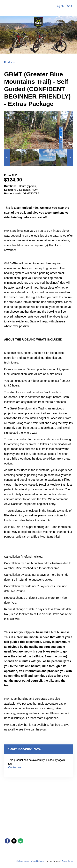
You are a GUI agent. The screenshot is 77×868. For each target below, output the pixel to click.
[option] (13, 158)
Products (9, 62)
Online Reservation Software (31, 861)
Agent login (67, 861)
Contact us (15, 767)
